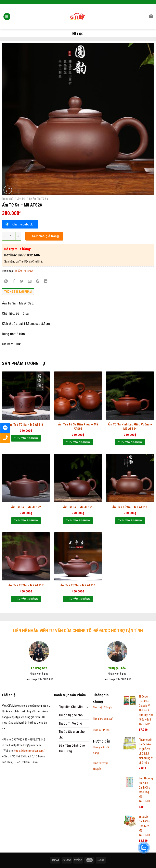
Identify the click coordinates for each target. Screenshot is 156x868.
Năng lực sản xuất (103, 719)
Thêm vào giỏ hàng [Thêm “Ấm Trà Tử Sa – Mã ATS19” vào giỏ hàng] (130, 520)
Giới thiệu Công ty (103, 707)
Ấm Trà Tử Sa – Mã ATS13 (78, 585)
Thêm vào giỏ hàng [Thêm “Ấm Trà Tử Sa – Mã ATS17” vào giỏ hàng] (26, 599)
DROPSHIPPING (102, 730)
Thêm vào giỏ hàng (44, 236)
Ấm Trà (21, 199)
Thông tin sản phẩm (18, 292)
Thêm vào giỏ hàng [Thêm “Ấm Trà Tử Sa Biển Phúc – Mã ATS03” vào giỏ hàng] (78, 442)
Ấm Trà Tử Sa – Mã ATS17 (26, 585)
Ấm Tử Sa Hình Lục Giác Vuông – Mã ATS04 (130, 426)
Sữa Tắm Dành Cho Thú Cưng (72, 748)
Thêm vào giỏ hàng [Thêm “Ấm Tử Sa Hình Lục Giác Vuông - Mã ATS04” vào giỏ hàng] (130, 442)
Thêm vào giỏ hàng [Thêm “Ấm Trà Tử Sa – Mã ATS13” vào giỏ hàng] (78, 599)
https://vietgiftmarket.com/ (29, 751)
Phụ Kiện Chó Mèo (71, 707)
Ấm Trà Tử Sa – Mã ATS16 (26, 425)
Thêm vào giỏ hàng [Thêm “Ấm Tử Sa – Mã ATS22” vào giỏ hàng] (26, 520)
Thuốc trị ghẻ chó (71, 715)
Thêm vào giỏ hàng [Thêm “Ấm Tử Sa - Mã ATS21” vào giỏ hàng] (78, 520)
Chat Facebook (23, 224)
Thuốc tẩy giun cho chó (72, 734)
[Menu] (7, 11)
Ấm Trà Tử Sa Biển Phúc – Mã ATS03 (78, 426)
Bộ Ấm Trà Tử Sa (39, 199)
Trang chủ (8, 199)
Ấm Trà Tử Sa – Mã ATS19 (130, 507)
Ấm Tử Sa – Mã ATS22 (26, 507)
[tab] (18, 293)
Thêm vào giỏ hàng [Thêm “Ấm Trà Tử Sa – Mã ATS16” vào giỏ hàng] (26, 438)
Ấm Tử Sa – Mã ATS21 (78, 507)
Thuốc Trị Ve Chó (70, 723)
